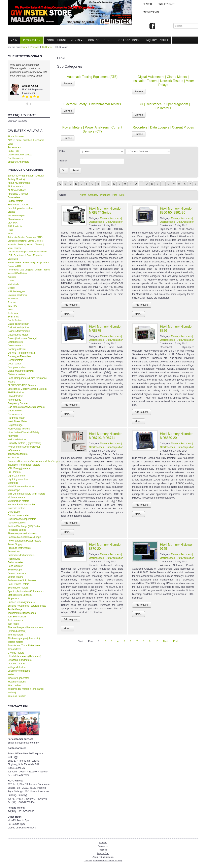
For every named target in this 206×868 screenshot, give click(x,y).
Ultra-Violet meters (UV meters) (24, 656)
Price (115, 195)
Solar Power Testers (18, 584)
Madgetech (13, 284)
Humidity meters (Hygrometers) (24, 443)
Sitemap (103, 843)
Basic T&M (13, 151)
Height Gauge (15, 425)
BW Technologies (16, 215)
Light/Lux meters (17, 476)
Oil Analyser (14, 512)
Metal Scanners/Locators (21, 487)
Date (122, 195)
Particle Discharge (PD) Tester (24, 526)
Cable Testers (15, 320)
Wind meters (14, 685)
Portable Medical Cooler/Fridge (24, 537)
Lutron (11, 280)
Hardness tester (16, 418)
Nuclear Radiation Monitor (22, 505)
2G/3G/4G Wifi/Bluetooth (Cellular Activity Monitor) (26, 177)
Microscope (14, 490)
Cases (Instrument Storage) (22, 338)
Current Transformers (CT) (22, 353)
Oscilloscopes (15, 158)
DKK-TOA (13, 223)
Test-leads (13, 624)
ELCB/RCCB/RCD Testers (22, 385)
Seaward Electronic (17, 295)
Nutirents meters (16, 508)
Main (14, 40)
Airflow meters (15, 187)
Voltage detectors (17, 667)
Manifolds (13, 483)
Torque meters (15, 642)
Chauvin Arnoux (15, 219)
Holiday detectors (17, 440)
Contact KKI (98, 40)
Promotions (14, 552)
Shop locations (127, 40)
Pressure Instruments (19, 548)
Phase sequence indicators (22, 533)
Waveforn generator (18, 678)
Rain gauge (14, 559)
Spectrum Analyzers (18, 162)
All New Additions (17, 190)
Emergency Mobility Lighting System (27, 389)
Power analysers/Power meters (24, 541)
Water (11, 674)
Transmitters (14, 649)
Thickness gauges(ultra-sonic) (24, 638)
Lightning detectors (18, 479)
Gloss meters (15, 414)
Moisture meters (16, 497)
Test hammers (15, 620)
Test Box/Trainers (17, 617)
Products (32, 40)
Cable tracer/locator (18, 324)
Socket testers (15, 577)
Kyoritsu (12, 277)
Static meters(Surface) (20, 595)
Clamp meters (15, 342)
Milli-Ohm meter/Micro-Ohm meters (26, 494)
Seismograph (15, 570)
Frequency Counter (18, 403)
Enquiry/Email (151, 12)
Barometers (14, 197)
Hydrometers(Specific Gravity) (24, 447)
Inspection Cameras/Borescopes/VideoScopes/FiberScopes (29, 459)
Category (93, 195)
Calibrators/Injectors (18, 327)
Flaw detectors (15, 396)
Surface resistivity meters (21, 602)
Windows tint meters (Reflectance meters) (26, 691)
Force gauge (14, 400)
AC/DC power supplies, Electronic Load (26, 142)
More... (67, 314)
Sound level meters (18, 588)
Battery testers (15, 201)
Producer (105, 195)
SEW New (13, 299)
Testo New (13, 313)
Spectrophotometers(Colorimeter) (26, 591)
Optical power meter (18, 515)
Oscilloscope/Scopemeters (22, 519)
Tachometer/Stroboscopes (22, 613)
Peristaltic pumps (17, 530)
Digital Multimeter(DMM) (21, 371)
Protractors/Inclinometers (21, 555)
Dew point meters (17, 367)
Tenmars (12, 302)
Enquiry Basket (157, 40)
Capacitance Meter (18, 335)
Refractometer (15, 562)
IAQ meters (14, 450)
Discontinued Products (20, 155)
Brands (11, 212)
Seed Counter (15, 566)
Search (147, 4)
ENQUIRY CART (166, 4)
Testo (10, 309)
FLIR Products (15, 226)
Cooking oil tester (17, 349)
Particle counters (17, 523)
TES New (12, 306)
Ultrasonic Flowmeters (20, 660)
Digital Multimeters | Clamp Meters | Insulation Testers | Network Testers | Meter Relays (26, 244)
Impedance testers (18, 454)
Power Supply (15, 544)
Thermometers (15, 635)
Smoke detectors (17, 573)
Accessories (14, 147)
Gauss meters (15, 411)
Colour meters (15, 346)
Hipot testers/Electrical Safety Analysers (23, 434)
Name (83, 195)
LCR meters (14, 472)
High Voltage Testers (19, 429)
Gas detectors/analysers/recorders (26, 407)
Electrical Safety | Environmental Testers (27, 252)
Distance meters (16, 374)
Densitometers (15, 360)
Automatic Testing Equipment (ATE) (25, 237)
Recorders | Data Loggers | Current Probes (29, 270)
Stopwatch (13, 599)
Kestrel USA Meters (17, 273)
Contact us (103, 846)
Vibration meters (16, 664)
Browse (68, 84)
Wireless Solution (17, 696)
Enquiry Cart (103, 853)
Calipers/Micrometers (19, 331)
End (175, 641)
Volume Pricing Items (19, 671)
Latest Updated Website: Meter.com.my (103, 861)
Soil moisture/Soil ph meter (22, 580)
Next (166, 641)
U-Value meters (16, 653)
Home (24, 47)
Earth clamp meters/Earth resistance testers (27, 380)
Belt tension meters (18, 205)
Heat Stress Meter (17, 421)
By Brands (47, 47)
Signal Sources (16, 137)
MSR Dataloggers (16, 291)
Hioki (10, 234)
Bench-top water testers (20, 208)
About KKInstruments (64, 40)
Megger (11, 288)
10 (157, 641)
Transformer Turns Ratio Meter (24, 646)
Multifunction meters (18, 501)
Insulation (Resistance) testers (24, 465)
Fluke (10, 230)
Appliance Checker (18, 194)
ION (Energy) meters (19, 468)
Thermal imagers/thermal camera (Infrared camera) (25, 629)
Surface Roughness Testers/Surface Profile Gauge (27, 608)
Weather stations (17, 682)
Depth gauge (15, 364)
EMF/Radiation (16, 393)
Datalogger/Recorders (19, 356)
